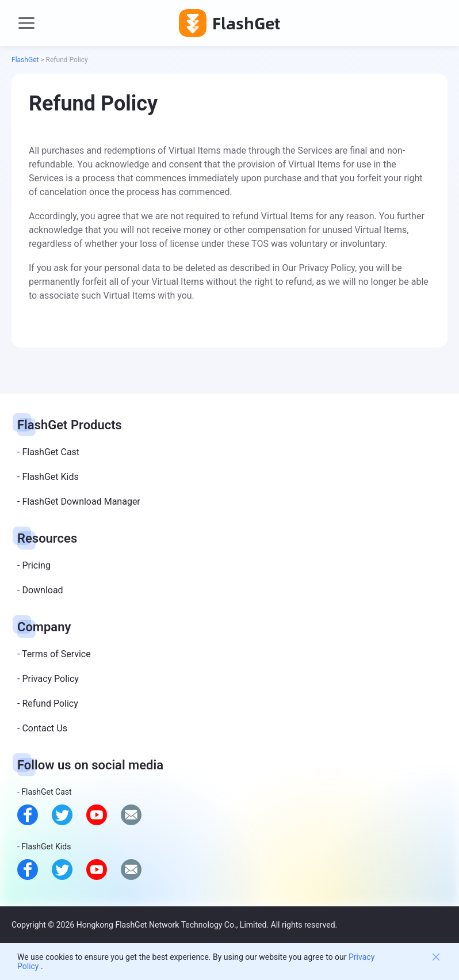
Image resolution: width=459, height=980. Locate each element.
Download (42, 590)
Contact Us (45, 728)
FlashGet (25, 60)
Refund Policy (50, 703)
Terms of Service (56, 654)
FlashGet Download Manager (81, 502)
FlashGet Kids (50, 477)
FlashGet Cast (51, 452)
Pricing (36, 565)
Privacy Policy (50, 679)
